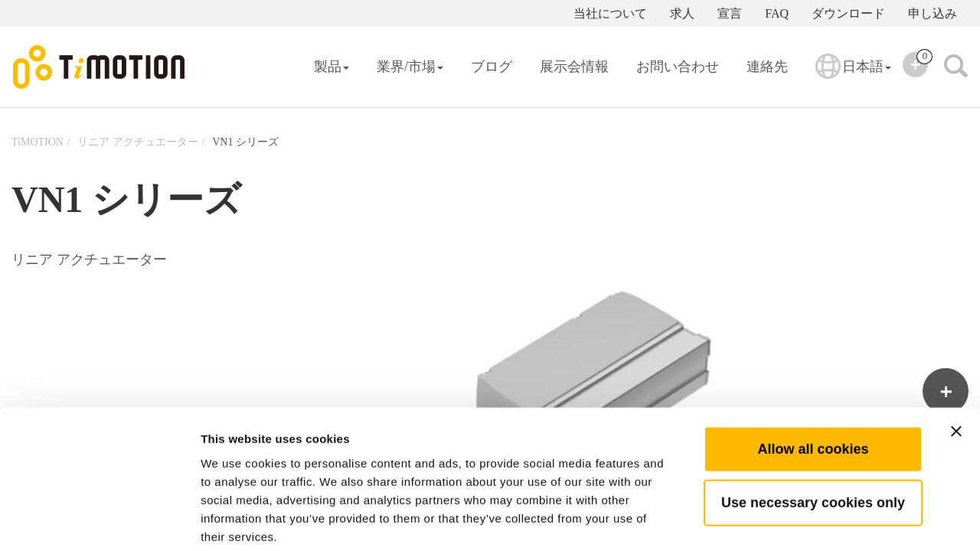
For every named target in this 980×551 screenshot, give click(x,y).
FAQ (777, 13)
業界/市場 (410, 67)
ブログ (492, 67)
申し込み (933, 13)
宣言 (730, 13)
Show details (804, 521)
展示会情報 (574, 67)
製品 (332, 67)
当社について (610, 13)
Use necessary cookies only (813, 425)
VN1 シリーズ (245, 142)
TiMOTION (38, 142)
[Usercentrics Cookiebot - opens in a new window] (99, 521)
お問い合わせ (678, 67)
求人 (682, 13)
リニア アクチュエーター (138, 142)
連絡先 (767, 67)
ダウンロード (848, 13)
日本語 (853, 77)
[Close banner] (956, 354)
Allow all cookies (813, 371)
